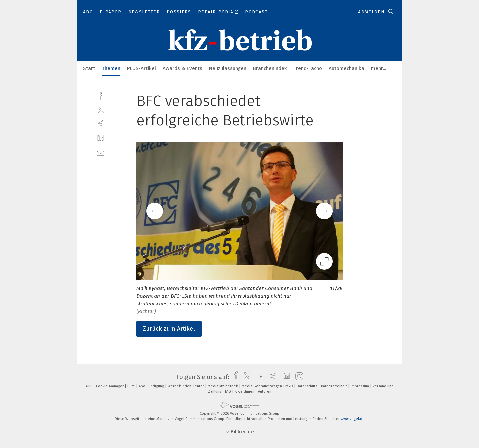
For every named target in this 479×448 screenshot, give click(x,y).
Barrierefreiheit (334, 386)
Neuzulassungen (228, 68)
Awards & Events (182, 68)
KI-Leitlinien (245, 392)
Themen (111, 68)
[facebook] (101, 95)
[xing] (101, 124)
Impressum (360, 386)
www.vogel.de (353, 419)
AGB (90, 386)
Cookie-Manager (110, 386)
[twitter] (101, 110)
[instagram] (298, 377)
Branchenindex (270, 68)
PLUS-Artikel (142, 68)
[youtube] (259, 377)
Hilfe (132, 386)
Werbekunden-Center (186, 386)
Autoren (265, 392)
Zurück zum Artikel (169, 329)
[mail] (101, 153)
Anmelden (371, 12)
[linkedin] (101, 138)
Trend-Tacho (308, 68)
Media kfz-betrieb (223, 386)
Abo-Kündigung (152, 386)
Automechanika (346, 68)
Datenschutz (308, 386)
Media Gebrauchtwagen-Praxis (268, 386)
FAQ (228, 392)
